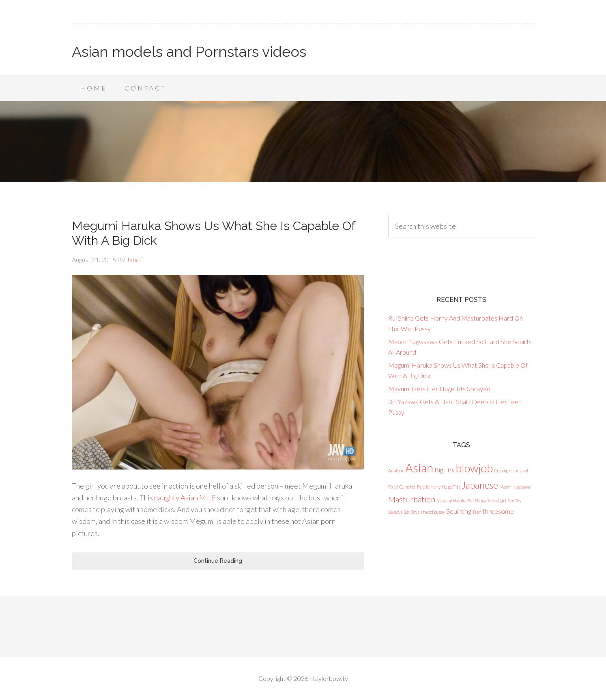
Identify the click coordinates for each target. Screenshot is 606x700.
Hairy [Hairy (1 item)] (435, 487)
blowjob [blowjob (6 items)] (474, 468)
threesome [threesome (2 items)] (498, 511)
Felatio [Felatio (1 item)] (423, 487)
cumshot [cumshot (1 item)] (521, 471)
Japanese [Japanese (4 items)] (480, 485)
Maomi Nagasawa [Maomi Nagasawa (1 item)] (515, 487)
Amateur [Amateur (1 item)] (396, 471)
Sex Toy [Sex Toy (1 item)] (514, 501)
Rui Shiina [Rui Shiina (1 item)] (477, 501)
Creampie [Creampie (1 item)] (503, 471)
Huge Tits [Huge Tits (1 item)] (451, 487)
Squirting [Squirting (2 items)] (459, 511)
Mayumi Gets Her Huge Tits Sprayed (439, 389)
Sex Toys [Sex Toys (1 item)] (412, 512)
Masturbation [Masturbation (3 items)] (412, 499)
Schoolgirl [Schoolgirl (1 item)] (497, 501)
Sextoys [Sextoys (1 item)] (395, 512)
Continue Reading (218, 561)
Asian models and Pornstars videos (189, 52)
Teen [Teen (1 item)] (477, 512)
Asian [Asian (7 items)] (419, 468)
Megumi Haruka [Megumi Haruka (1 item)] (451, 501)
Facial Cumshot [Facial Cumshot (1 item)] (402, 487)
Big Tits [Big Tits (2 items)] (444, 470)
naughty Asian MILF (185, 498)
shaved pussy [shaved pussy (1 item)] (433, 512)
